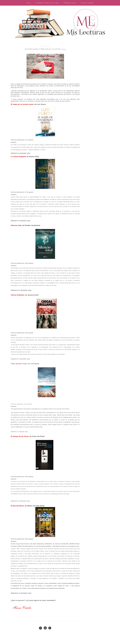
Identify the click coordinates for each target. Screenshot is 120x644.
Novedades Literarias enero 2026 (47, 3)
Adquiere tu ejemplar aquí (21, 153)
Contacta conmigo (87, 3)
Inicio (29, 3)
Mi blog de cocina (70, 3)
